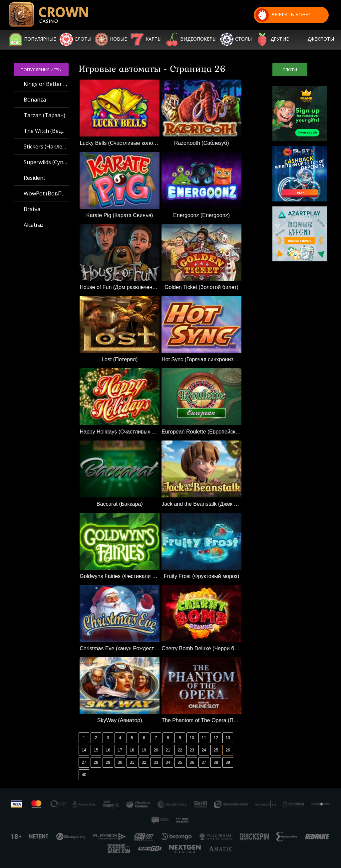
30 (120, 762)
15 (96, 750)
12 (216, 738)
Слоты (83, 39)
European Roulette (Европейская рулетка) (201, 432)
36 (192, 762)
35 (180, 762)
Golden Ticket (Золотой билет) (201, 287)
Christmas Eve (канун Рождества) (120, 648)
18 (132, 750)
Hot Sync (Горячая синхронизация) (201, 359)
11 (204, 738)
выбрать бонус (283, 15)
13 (228, 738)
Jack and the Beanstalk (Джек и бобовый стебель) (201, 504)
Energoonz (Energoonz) (201, 215)
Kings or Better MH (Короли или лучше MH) (46, 84)
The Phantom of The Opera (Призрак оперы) (201, 720)
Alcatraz (34, 225)
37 (204, 762)
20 (156, 750)
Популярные (40, 39)
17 (120, 750)
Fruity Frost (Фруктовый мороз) (201, 576)
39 (228, 762)
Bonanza (35, 100)
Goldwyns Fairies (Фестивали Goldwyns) (120, 576)
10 (192, 738)
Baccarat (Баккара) (120, 504)
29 (108, 762)
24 (204, 750)
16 (108, 750)
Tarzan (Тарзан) (44, 115)
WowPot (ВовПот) (46, 193)
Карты (154, 39)
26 (228, 750)
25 (216, 750)
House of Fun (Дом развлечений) (120, 287)
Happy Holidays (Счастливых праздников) (120, 432)
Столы (243, 39)
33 (156, 762)
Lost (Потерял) (120, 359)
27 (84, 762)
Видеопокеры (198, 39)
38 (216, 762)
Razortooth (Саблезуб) (202, 143)
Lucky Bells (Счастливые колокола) (120, 143)
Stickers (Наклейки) (46, 146)
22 (180, 750)
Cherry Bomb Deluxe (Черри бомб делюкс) (201, 648)
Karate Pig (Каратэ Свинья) (120, 215)
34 (168, 762)
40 (84, 775)
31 (132, 762)
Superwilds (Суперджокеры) (46, 162)
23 (192, 750)
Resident (34, 178)
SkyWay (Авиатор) (120, 720)
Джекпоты (321, 39)
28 (96, 762)
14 (84, 750)
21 (168, 750)
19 (144, 750)
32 (144, 762)
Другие (280, 39)
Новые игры (118, 39)
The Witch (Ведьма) (46, 131)
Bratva (32, 209)
